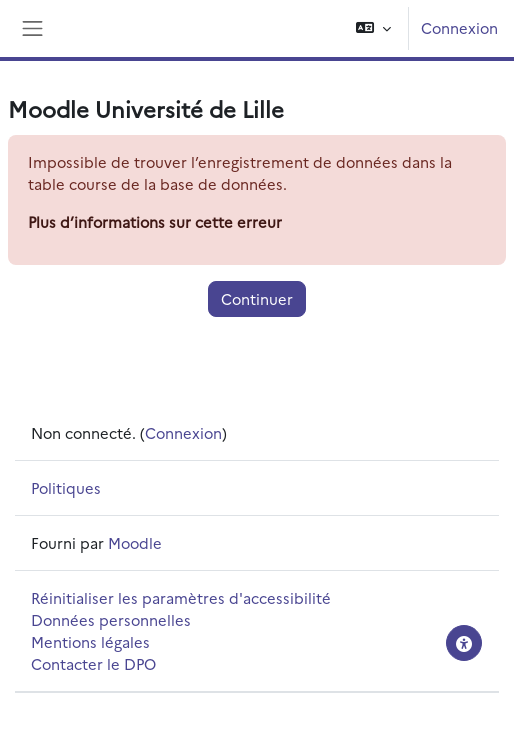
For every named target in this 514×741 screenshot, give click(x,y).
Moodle (135, 542)
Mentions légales (90, 641)
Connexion (459, 27)
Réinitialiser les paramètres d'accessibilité (181, 597)
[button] (373, 28)
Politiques (66, 487)
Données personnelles (111, 619)
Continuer (257, 298)
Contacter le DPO (93, 663)
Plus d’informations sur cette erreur (155, 221)
